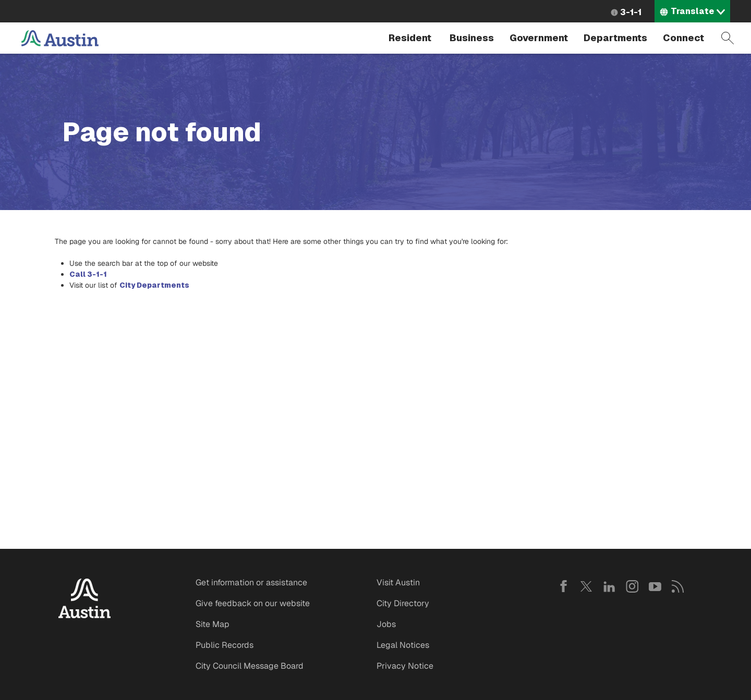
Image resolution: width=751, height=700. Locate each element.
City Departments (154, 285)
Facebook (563, 586)
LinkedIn (609, 586)
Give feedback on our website (253, 603)
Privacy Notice (405, 666)
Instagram (632, 586)
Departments (615, 38)
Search (728, 38)
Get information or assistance (251, 582)
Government (539, 38)
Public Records (225, 645)
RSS (678, 586)
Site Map (213, 624)
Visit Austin (398, 582)
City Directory (403, 603)
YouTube (655, 586)
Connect (683, 38)
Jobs (386, 624)
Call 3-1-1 (88, 274)
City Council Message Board (250, 666)
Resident (410, 38)
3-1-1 (631, 12)
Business (472, 38)
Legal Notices (403, 645)
